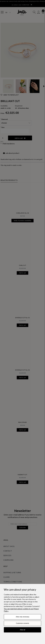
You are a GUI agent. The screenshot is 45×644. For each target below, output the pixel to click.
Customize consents (22, 623)
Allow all (22, 630)
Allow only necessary (22, 617)
